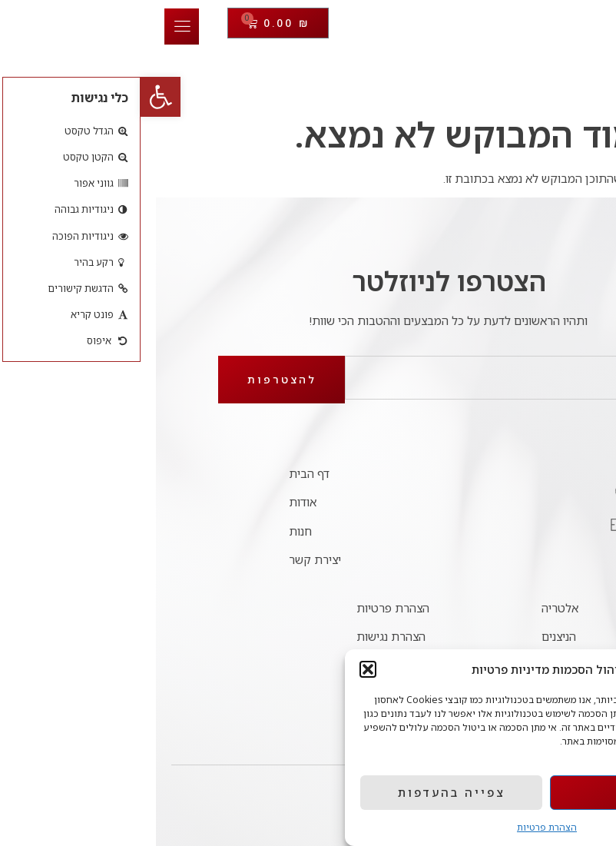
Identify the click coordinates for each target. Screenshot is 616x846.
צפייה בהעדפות (311, 792)
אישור (501, 792)
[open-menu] (41, 27)
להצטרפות (141, 379)
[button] (20, 97)
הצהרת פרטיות (406, 827)
